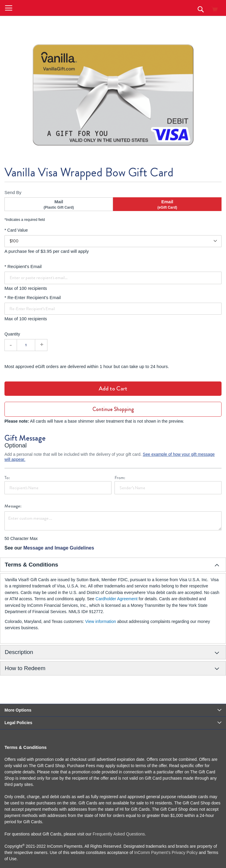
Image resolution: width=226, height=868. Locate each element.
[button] (9, 8)
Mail (59, 205)
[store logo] (50, 8)
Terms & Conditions (31, 565)
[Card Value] (113, 241)
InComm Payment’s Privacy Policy (166, 852)
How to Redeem (25, 668)
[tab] (113, 565)
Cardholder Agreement (117, 599)
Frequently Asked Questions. (119, 834)
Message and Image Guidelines (59, 548)
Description (19, 652)
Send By (13, 192)
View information (101, 621)
